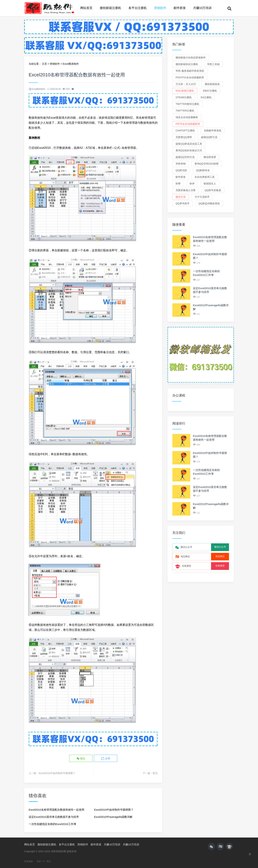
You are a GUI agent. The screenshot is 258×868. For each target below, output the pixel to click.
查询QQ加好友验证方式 (189, 150)
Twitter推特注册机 (187, 104)
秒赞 (178, 184)
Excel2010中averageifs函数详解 (113, 817)
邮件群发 (180, 8)
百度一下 (41, 861)
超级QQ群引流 (209, 137)
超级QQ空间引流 (185, 157)
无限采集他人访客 (186, 190)
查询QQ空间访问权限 (207, 164)
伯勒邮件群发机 (213, 131)
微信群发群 (210, 157)
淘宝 (49, 861)
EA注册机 (206, 97)
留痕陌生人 (210, 184)
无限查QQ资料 (184, 137)
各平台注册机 (138, 8)
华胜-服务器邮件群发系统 (190, 71)
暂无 (155, 773)
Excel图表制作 (71, 64)
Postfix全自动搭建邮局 (190, 77)
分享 (106, 759)
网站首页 (86, 8)
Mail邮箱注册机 (185, 91)
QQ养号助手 (183, 203)
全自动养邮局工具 (205, 177)
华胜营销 (181, 164)
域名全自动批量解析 (187, 117)
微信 (81, 759)
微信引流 (181, 197)
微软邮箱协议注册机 (187, 64)
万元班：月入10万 (186, 84)
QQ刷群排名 (203, 170)
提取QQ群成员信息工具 (189, 144)
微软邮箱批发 (212, 84)
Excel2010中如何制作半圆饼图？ (57, 773)
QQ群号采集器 (213, 190)
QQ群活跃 (181, 170)
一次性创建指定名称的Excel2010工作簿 (52, 824)
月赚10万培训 (202, 8)
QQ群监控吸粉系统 (209, 203)
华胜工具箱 (213, 64)
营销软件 (160, 8)
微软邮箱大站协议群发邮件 (191, 58)
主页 (44, 64)
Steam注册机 (184, 97)
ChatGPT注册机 (185, 131)
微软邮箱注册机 (110, 8)
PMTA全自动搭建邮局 (188, 124)
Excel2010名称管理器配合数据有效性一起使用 (56, 810)
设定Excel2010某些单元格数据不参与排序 (54, 817)
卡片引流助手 (202, 197)
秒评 (192, 184)
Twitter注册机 (185, 111)
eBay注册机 (210, 91)
